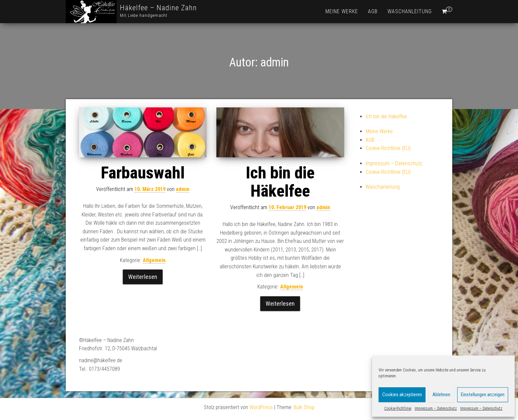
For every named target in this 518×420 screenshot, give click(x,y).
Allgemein (154, 260)
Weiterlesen (143, 277)
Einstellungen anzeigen (483, 395)
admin (183, 189)
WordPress (261, 407)
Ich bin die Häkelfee (280, 182)
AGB (373, 11)
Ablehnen (441, 395)
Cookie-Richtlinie (398, 408)
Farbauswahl (143, 173)
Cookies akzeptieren (402, 395)
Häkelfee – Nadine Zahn (158, 8)
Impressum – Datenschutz (436, 408)
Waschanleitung (410, 11)
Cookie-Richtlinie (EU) (388, 148)
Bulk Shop (304, 407)
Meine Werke (342, 11)
